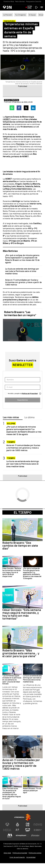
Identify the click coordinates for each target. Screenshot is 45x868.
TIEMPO (11, 442)
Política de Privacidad (30, 393)
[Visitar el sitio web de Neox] (28, 824)
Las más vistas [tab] (11, 417)
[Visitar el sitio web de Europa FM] (38, 830)
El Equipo (32, 15)
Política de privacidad (20, 853)
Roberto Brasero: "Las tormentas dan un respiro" (20, 314)
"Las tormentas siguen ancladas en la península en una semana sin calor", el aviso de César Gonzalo (12, 680)
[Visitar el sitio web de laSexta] (17, 824)
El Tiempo (23, 512)
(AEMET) (7, 119)
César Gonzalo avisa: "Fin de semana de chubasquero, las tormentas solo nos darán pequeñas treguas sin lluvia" (12, 794)
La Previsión (8, 15)
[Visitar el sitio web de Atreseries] (17, 830)
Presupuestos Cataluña (33, 2)
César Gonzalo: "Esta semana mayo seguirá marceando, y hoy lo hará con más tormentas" (22, 614)
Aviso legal (7, 853)
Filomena (20, 144)
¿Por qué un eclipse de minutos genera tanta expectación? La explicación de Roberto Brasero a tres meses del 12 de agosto (22, 259)
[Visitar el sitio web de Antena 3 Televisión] (7, 824)
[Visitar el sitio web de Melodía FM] (10, 835)
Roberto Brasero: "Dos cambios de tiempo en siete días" (20, 546)
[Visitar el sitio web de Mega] (7, 830)
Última (30, 7)
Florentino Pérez (9, 2)
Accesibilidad (31, 857)
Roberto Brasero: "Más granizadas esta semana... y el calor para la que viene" (21, 653)
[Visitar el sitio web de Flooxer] (35, 835)
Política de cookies (35, 853)
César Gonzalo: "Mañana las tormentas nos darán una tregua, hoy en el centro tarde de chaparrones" (12, 573)
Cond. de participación (17, 857)
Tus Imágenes (20, 15)
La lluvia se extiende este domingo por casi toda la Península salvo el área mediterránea (22, 271)
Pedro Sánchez (20, 2)
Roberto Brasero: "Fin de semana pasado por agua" (32, 791)
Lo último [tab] (29, 417)
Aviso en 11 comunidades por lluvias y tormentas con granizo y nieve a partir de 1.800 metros (23, 282)
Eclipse (11, 424)
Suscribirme (22, 400)
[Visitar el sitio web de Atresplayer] (23, 835)
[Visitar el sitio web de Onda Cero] (28, 830)
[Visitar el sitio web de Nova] (38, 824)
